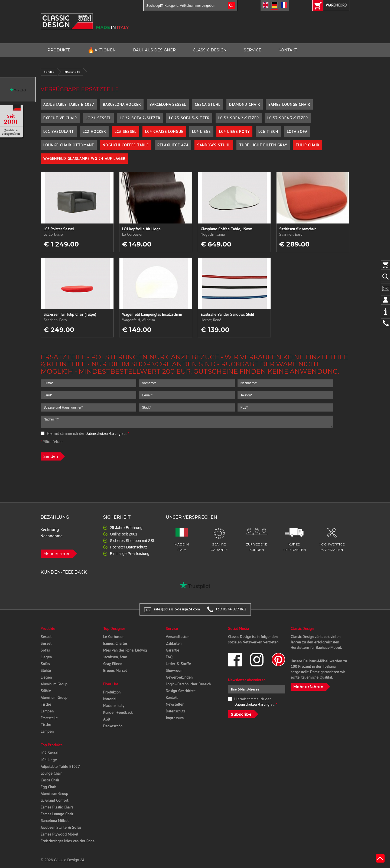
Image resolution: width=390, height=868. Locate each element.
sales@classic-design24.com (177, 609)
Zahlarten (174, 643)
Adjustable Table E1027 (60, 767)
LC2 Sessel (50, 753)
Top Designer (114, 629)
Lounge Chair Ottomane (69, 145)
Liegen (46, 657)
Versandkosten (178, 637)
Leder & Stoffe (178, 664)
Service (49, 72)
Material (110, 699)
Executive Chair (60, 118)
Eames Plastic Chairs (57, 807)
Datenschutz (175, 711)
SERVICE (253, 50)
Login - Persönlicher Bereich (188, 684)
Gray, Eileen (113, 664)
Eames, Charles (115, 643)
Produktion (112, 692)
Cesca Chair (50, 780)
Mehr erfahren (57, 554)
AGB (107, 719)
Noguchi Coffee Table (126, 145)
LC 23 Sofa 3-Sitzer (189, 118)
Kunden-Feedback (118, 712)
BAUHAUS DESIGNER (154, 50)
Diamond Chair (245, 104)
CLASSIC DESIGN (210, 50)
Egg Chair (48, 787)
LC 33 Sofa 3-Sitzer (288, 118)
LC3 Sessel (126, 131)
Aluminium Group (54, 794)
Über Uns (111, 684)
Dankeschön (113, 726)
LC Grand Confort (54, 800)
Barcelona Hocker (122, 104)
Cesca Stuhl (208, 104)
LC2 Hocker (94, 131)
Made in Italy (114, 706)
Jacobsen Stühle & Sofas (61, 827)
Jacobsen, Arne (115, 657)
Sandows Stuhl (214, 145)
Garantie (173, 650)
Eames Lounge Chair (289, 104)
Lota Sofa (297, 131)
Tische (46, 704)
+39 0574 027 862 (231, 609)
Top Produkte (52, 745)
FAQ (169, 657)
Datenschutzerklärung (103, 433)
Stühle (46, 670)
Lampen (47, 711)
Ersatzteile (72, 72)
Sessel (46, 637)
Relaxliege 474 (173, 145)
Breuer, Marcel (115, 670)
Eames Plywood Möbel (59, 834)
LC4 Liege (201, 131)
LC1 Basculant (59, 131)
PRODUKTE (59, 50)
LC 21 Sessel (98, 118)
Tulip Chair (307, 145)
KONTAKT (288, 50)
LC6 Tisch (268, 131)
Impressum (175, 718)
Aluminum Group (54, 684)
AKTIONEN (102, 50)
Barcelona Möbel (55, 821)
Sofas (45, 650)
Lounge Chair (51, 773)
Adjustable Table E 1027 (69, 104)
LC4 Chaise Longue (164, 131)
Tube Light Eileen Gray (263, 145)
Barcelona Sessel (168, 104)
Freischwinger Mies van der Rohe (68, 841)
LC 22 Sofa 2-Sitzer (140, 118)
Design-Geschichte (181, 691)
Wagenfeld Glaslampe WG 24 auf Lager (84, 159)
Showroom (175, 670)
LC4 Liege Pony (234, 131)
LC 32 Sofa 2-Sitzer (239, 118)
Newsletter (175, 704)
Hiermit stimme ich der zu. (85, 433)
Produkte (48, 629)
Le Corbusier (113, 637)
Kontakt (172, 698)
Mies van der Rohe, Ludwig (125, 650)
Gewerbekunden (179, 677)
